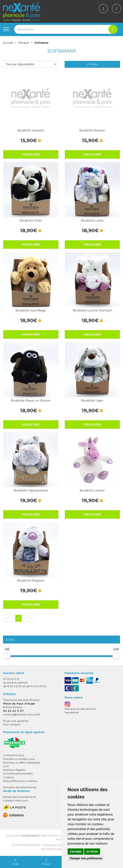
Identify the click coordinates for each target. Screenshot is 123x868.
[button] (31, 64)
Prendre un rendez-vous (19, 759)
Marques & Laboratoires (80, 709)
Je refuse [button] (92, 851)
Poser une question (16, 721)
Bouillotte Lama (92, 221)
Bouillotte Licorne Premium (92, 310)
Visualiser (31, 154)
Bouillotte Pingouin (31, 581)
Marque (24, 43)
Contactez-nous (14, 755)
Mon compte (12, 724)
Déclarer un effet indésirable (22, 763)
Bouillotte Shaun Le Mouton (31, 401)
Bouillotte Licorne (92, 490)
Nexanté (34, 845)
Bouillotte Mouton (92, 130)
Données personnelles (18, 773)
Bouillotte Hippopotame (31, 490)
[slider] (7, 656)
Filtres (92, 64)
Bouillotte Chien (31, 221)
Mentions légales (14, 770)
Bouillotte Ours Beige (31, 310)
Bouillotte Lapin (92, 401)
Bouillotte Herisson (31, 130)
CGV (6, 766)
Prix (10, 640)
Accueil (8, 43)
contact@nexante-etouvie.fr (22, 714)
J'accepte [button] (76, 851)
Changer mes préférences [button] (86, 858)
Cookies (8, 777)
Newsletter (72, 712)
